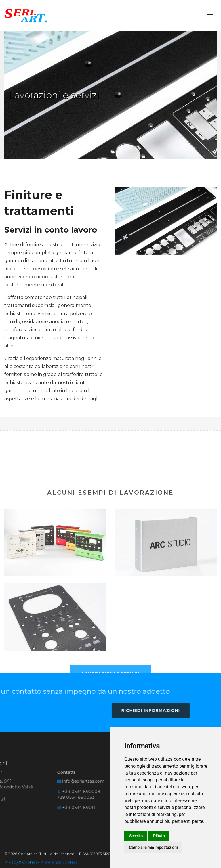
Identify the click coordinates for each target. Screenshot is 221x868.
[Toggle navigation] (210, 16)
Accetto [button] (136, 836)
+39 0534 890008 (19, 775)
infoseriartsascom (21, 764)
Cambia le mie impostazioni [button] (153, 848)
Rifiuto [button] (159, 836)
